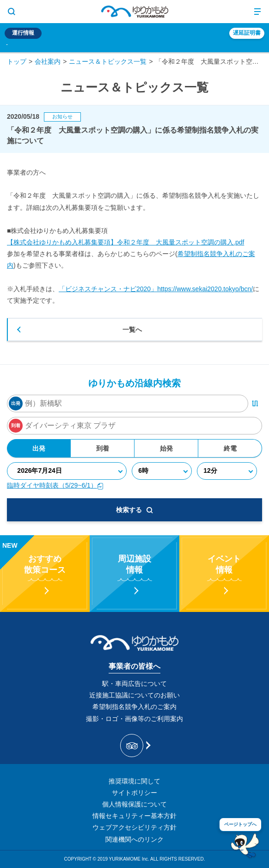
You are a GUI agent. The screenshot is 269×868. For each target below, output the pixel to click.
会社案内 (48, 61)
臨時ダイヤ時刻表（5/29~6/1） (55, 485)
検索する (134, 510)
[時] (162, 471)
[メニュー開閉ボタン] (257, 12)
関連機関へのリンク (134, 839)
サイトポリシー (134, 793)
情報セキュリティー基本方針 (134, 816)
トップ (17, 61)
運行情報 (23, 33)
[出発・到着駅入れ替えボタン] (255, 403)
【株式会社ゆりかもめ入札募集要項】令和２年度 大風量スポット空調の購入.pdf (125, 242)
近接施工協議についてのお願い (134, 695)
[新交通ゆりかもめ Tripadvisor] (135, 746)
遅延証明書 (247, 33)
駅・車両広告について (134, 684)
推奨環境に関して (134, 781)
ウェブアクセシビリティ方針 (134, 827)
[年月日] (67, 471)
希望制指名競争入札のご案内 (134, 707)
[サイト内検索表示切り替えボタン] (12, 12)
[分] (227, 471)
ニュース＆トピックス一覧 (108, 61)
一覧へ (132, 330)
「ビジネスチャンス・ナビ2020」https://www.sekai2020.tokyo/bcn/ (156, 289)
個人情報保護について (134, 804)
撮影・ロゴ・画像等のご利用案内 (134, 719)
